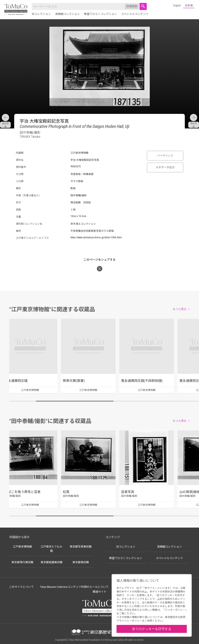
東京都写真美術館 (81, 547)
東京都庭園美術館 (52, 562)
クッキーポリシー (175, 610)
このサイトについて (21, 587)
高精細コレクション (67, 14)
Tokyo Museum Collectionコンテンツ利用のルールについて (74, 587)
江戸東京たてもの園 (51, 549)
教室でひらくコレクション (101, 14)
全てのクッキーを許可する (152, 629)
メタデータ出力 (165, 167)
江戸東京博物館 (22, 547)
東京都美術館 (81, 562)
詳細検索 (132, 6)
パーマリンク (165, 156)
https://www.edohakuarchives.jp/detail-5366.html (96, 237)
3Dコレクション (41, 14)
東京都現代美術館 (22, 562)
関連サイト (99, 592)
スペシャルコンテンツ (135, 14)
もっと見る (180, 309)
